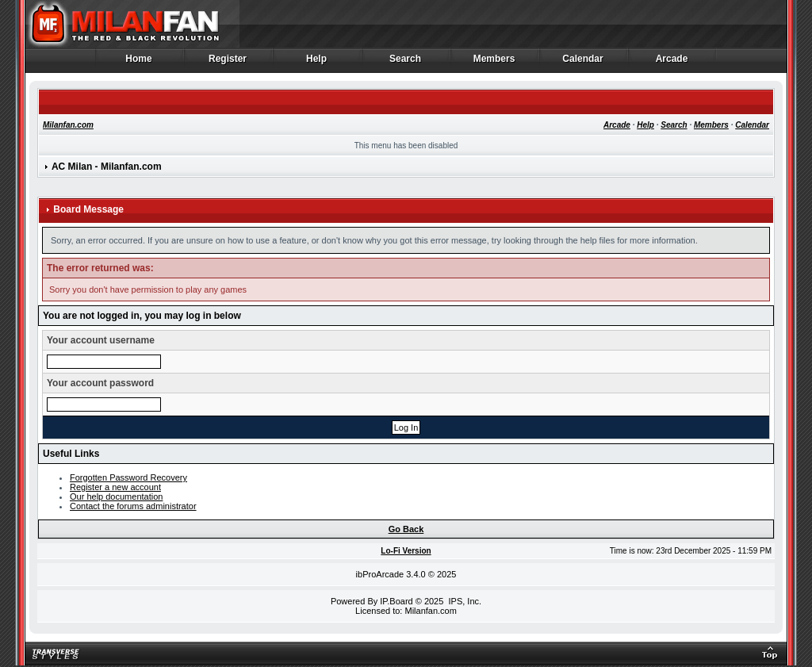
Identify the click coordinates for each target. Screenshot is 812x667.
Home (139, 63)
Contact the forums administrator (133, 506)
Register (228, 63)
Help (317, 63)
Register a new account (115, 487)
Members (494, 63)
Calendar (583, 63)
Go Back (406, 529)
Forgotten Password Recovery (128, 477)
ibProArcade (380, 574)
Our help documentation (116, 496)
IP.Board (396, 601)
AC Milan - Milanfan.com (107, 167)
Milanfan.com (68, 125)
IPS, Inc (463, 601)
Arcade (672, 63)
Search (406, 63)
